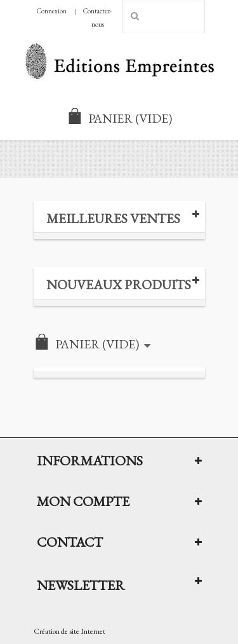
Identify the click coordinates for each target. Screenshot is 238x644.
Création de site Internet (69, 631)
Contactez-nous (97, 17)
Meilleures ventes (113, 218)
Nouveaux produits (119, 284)
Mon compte (83, 501)
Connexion (52, 11)
